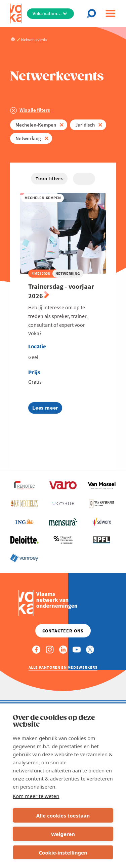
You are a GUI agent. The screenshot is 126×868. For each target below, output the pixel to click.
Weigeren (63, 834)
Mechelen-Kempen (36, 125)
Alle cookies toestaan (63, 815)
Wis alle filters (35, 110)
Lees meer (47, 409)
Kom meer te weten (36, 796)
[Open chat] (93, 13)
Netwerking (28, 138)
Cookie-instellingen (63, 853)
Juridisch (85, 125)
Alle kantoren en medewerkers (63, 667)
